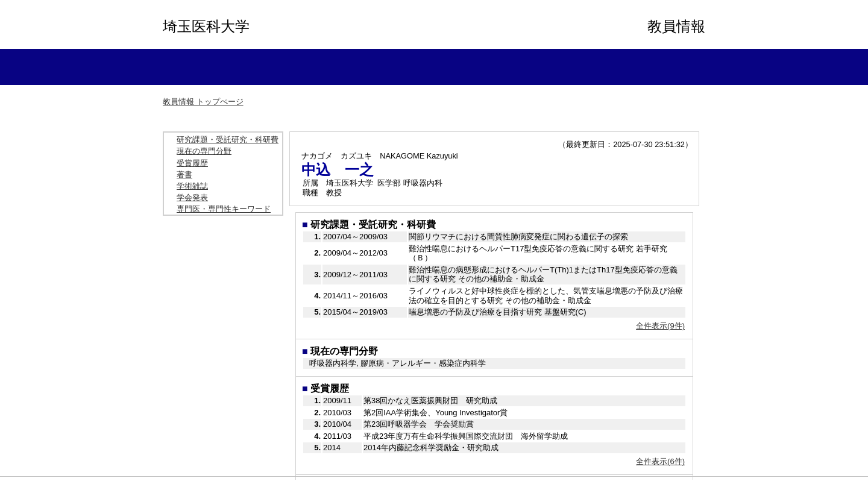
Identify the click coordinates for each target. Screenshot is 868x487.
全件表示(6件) (660, 461)
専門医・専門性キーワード (224, 209)
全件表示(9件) (660, 326)
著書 (184, 174)
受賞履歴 (192, 163)
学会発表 (192, 197)
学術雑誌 (192, 186)
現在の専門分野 (204, 151)
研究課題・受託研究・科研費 (228, 140)
